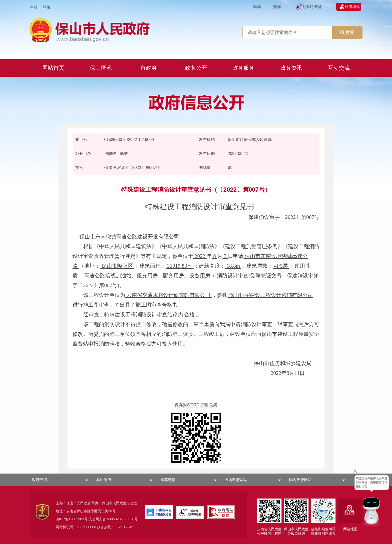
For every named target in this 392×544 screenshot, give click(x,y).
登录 (46, 7)
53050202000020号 (122, 519)
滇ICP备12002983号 (72, 519)
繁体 (277, 7)
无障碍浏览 (312, 7)
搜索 (347, 32)
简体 (257, 7)
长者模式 (352, 7)
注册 (33, 7)
